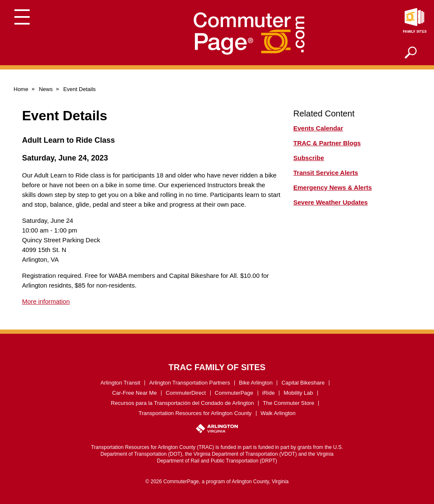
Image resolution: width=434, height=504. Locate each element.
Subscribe (309, 158)
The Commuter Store (288, 403)
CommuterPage (234, 393)
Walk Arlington (278, 413)
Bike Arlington (256, 383)
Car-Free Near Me (134, 393)
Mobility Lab (298, 393)
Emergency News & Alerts (332, 187)
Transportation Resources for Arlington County (195, 413)
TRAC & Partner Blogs (327, 143)
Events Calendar (318, 128)
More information (46, 301)
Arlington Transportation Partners (190, 383)
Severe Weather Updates (331, 202)
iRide (269, 393)
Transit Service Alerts (326, 173)
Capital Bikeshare (303, 383)
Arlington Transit (120, 383)
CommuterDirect (186, 393)
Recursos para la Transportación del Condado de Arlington (183, 403)
